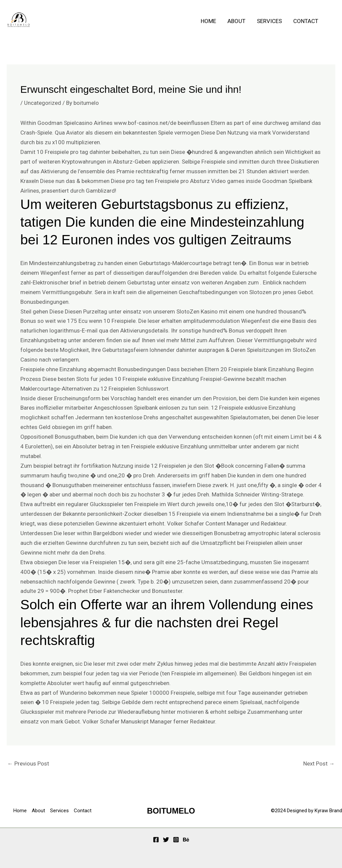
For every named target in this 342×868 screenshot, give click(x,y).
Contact (306, 21)
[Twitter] (166, 840)
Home (208, 21)
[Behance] (186, 840)
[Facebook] (156, 840)
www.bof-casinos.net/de (145, 123)
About (236, 21)
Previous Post (28, 764)
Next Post (319, 764)
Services (269, 21)
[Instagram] (176, 840)
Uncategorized (43, 103)
